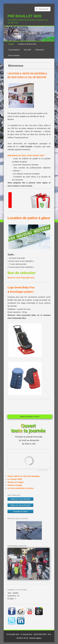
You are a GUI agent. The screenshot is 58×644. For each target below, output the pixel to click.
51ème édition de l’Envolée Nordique (24, 476)
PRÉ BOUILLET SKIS (24, 16)
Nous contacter (14, 55)
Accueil (11, 44)
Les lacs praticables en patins (21, 488)
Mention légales (35, 638)
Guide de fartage (15, 485)
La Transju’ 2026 (15, 479)
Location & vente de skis (27, 44)
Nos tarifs (27, 50)
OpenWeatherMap (42, 470)
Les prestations (14, 50)
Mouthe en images (16, 482)
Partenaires (39, 50)
